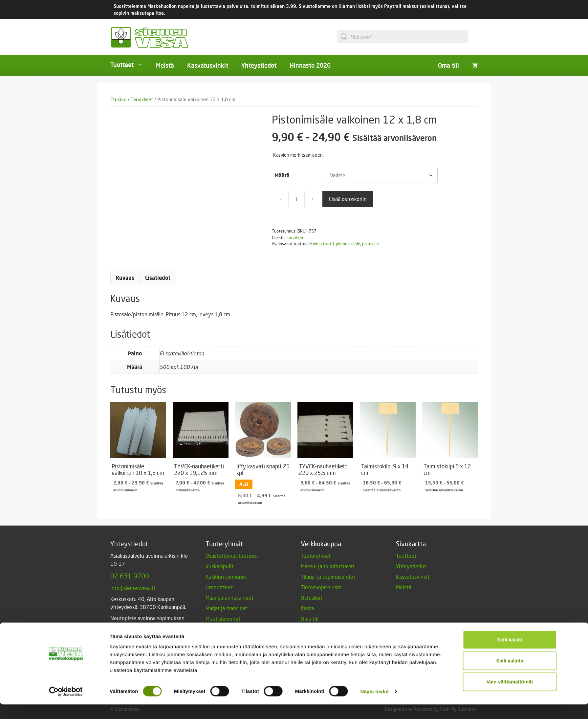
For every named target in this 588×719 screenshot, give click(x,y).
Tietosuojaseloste (321, 587)
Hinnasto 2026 (310, 65)
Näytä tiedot (374, 706)
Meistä (165, 65)
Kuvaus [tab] (125, 278)
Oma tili (448, 65)
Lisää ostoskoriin (348, 199)
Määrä (282, 175)
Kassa (307, 608)
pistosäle (370, 244)
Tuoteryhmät (316, 556)
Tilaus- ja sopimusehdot (328, 577)
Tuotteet (130, 65)
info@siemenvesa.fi (133, 588)
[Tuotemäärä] (296, 199)
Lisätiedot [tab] (158, 278)
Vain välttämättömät (510, 696)
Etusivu (118, 99)
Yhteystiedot (259, 65)
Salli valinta (510, 675)
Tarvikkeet (142, 99)
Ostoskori (311, 598)
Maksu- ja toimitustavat (327, 566)
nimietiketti (323, 244)
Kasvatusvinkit (208, 65)
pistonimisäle (348, 244)
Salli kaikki (510, 654)
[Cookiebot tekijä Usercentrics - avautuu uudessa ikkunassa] (66, 706)
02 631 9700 (130, 576)
